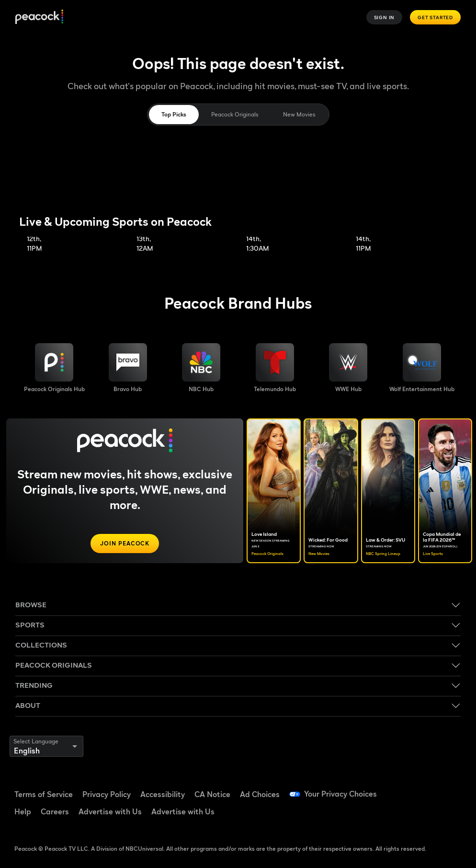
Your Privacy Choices (340, 794)
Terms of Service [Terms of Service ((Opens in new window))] (44, 794)
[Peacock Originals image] (54, 368)
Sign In (385, 17)
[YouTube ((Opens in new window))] (448, 788)
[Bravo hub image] (128, 368)
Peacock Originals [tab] (235, 114)
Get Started (435, 17)
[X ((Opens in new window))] (423, 815)
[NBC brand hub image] (201, 368)
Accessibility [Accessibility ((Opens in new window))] (163, 794)
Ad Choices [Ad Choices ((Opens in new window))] (260, 794)
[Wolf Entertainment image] (422, 368)
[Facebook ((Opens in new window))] (398, 788)
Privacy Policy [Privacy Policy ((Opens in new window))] (107, 794)
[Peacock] (39, 17)
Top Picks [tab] (174, 114)
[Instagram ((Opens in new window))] (398, 815)
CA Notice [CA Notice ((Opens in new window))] (212, 794)
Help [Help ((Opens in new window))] (23, 811)
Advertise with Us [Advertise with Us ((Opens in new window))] (110, 811)
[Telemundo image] (275, 368)
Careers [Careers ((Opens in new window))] (55, 811)
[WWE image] (348, 368)
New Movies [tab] (299, 114)
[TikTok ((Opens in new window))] (423, 788)
